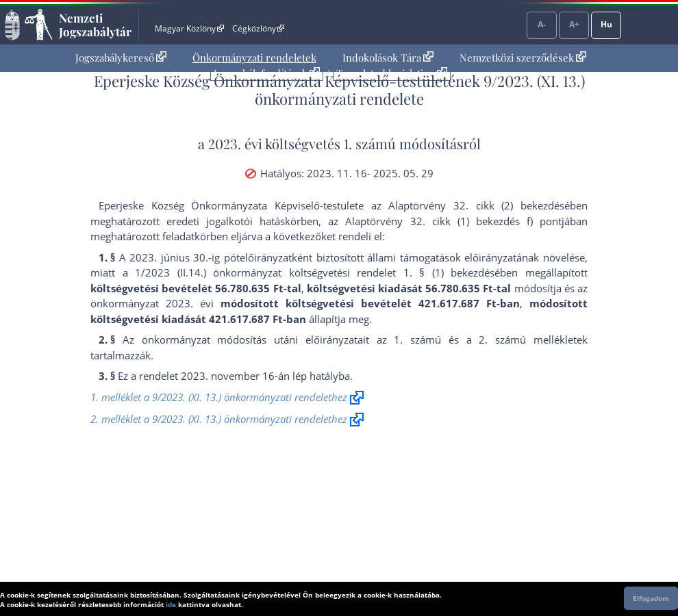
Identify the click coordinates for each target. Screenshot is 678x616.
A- (542, 24)
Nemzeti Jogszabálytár (95, 25)
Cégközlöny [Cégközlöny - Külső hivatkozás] (258, 28)
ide (171, 604)
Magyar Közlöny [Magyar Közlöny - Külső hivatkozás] (189, 28)
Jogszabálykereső (121, 57)
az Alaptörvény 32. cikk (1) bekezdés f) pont (445, 221)
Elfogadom (651, 598)
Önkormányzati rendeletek (254, 57)
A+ (574, 24)
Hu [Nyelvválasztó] (606, 24)
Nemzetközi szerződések (523, 57)
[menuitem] (121, 58)
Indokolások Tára (388, 57)
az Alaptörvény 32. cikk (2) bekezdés (468, 205)
